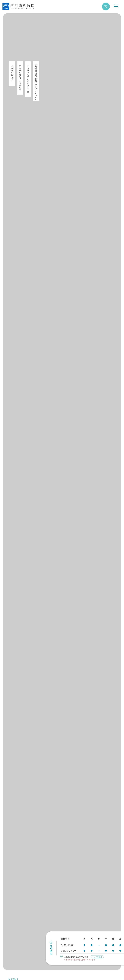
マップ (104, 957)
